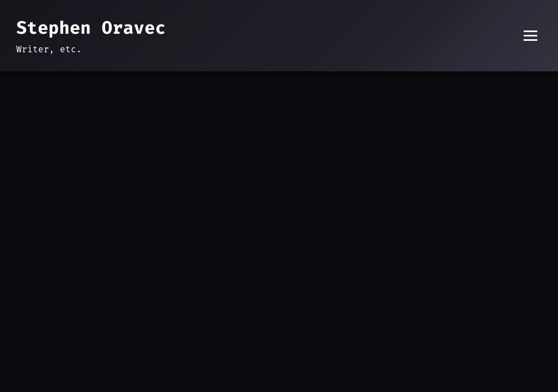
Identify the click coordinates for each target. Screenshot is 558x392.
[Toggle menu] (530, 36)
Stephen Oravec (91, 28)
